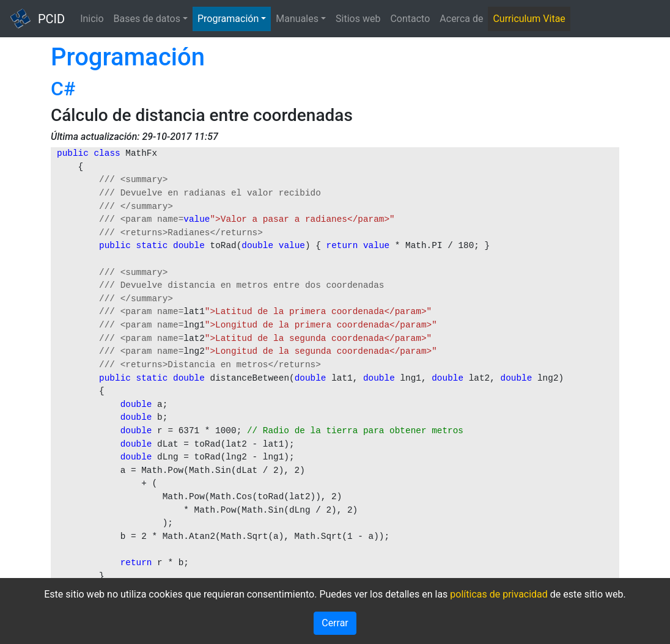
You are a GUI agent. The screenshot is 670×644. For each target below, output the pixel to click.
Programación (228, 19)
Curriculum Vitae (529, 19)
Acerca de (461, 19)
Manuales (297, 19)
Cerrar (335, 623)
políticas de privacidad (499, 594)
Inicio (92, 19)
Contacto (410, 19)
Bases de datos (147, 19)
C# (63, 89)
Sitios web (358, 19)
